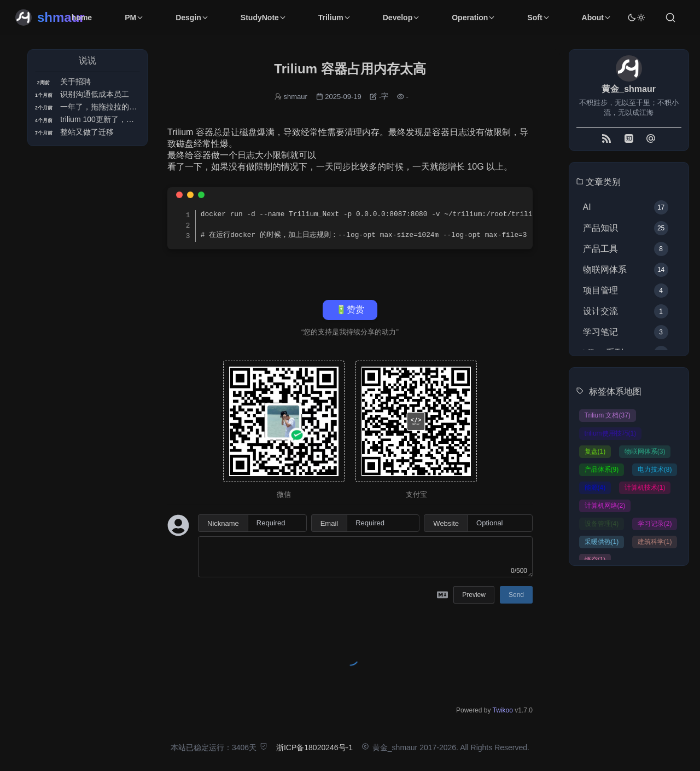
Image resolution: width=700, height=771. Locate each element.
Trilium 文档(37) (608, 415)
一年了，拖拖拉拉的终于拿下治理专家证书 (133, 107)
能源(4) (595, 488)
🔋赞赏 (350, 309)
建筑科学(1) (655, 542)
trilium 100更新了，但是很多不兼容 (120, 119)
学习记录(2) (655, 524)
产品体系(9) (602, 469)
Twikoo (503, 710)
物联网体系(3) (645, 451)
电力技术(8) (655, 469)
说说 (87, 60)
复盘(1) (595, 451)
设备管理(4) (602, 524)
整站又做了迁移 (87, 132)
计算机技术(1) (645, 488)
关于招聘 (75, 82)
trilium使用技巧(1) (611, 433)
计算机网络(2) (605, 506)
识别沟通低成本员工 (95, 94)
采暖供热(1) (602, 542)
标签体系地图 (615, 392)
